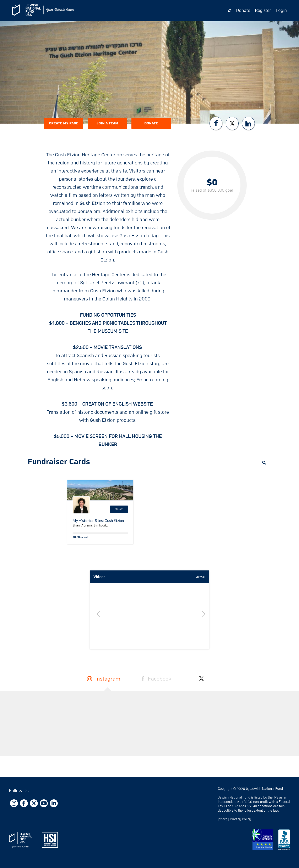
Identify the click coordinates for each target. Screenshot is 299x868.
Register (263, 11)
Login (281, 11)
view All (200, 577)
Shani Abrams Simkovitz (90, 525)
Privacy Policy (240, 819)
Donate (243, 11)
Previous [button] (97, 614)
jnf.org (223, 819)
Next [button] (202, 614)
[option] (149, 622)
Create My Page (64, 123)
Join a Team (107, 123)
